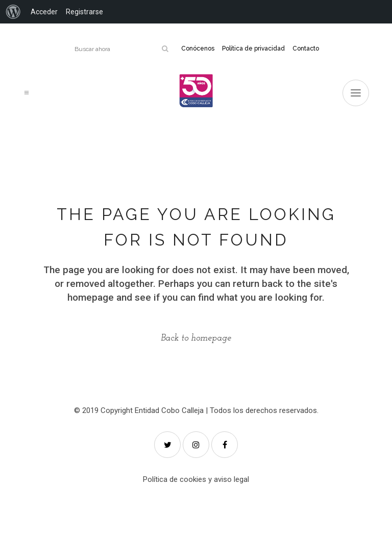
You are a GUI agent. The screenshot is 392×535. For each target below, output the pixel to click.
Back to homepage (196, 338)
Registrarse (84, 12)
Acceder (44, 12)
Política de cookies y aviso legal (196, 479)
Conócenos (198, 48)
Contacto (306, 48)
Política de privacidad (253, 48)
